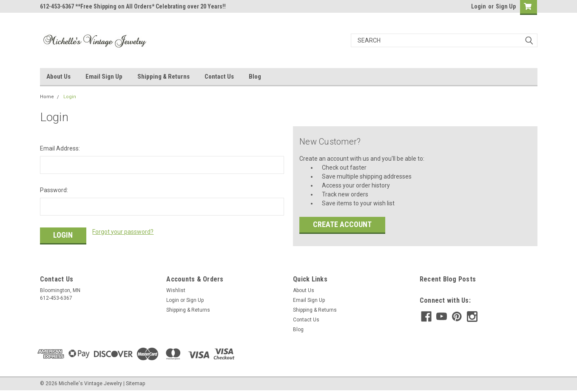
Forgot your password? (123, 232)
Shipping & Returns (163, 77)
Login (479, 6)
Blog (255, 77)
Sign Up (506, 6)
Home (47, 97)
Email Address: (60, 148)
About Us (58, 77)
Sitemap (135, 383)
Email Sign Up (104, 77)
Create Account (342, 224)
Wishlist (176, 290)
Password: (54, 190)
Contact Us (219, 77)
